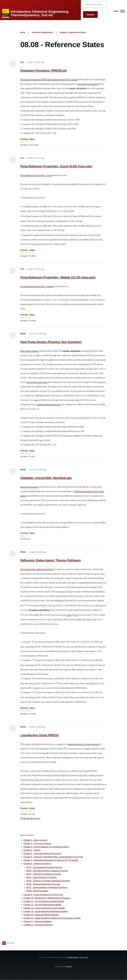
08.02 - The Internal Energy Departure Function (47, 871)
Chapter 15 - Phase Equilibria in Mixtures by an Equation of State (52, 918)
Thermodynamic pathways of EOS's (37, 569)
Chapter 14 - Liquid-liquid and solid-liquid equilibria (46, 911)
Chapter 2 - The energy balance (37, 843)
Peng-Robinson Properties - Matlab (37, 286)
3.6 (76, 615)
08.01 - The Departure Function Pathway (44, 867)
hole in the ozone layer (37, 382)
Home (23, 32)
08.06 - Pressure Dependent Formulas (43, 884)
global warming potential (49, 404)
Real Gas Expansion (29, 487)
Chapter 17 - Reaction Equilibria (37, 921)
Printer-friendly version (30, 818)
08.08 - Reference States (37, 891)
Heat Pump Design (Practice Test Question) (51, 342)
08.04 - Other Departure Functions (41, 877)
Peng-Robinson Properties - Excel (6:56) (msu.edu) (56, 166)
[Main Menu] (119, 11)
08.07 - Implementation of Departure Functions (47, 887)
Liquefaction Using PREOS (39, 735)
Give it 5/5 (32, 142)
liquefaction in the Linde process (83, 744)
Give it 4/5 (30, 142)
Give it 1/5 (24, 142)
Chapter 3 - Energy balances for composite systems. (46, 847)
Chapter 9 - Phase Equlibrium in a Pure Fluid (43, 895)
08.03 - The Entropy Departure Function (44, 874)
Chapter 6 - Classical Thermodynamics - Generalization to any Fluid (53, 857)
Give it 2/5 (26, 142)
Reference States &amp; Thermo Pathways (51, 560)
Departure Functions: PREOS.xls (43, 70)
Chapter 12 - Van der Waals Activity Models (42, 905)
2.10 (69, 615)
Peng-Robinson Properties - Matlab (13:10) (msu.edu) (58, 277)
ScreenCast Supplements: (42, 32)
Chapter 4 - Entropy (32, 850)
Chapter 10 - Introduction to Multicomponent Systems (47, 898)
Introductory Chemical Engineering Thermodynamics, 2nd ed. (40, 13)
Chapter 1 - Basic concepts (35, 840)
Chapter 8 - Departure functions (73, 32)
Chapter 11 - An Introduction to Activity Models (44, 901)
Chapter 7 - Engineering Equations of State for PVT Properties (51, 860)
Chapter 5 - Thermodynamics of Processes (42, 854)
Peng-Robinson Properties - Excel (36, 175)
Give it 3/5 (28, 142)
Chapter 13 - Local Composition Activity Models (44, 908)
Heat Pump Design (29, 351)
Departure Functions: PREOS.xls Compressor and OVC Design (49, 79)
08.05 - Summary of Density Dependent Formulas (48, 881)
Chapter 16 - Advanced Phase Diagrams (41, 915)
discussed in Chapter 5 (88, 84)
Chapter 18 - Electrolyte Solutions (38, 925)
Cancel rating (21, 142)
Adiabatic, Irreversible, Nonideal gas (46, 478)
